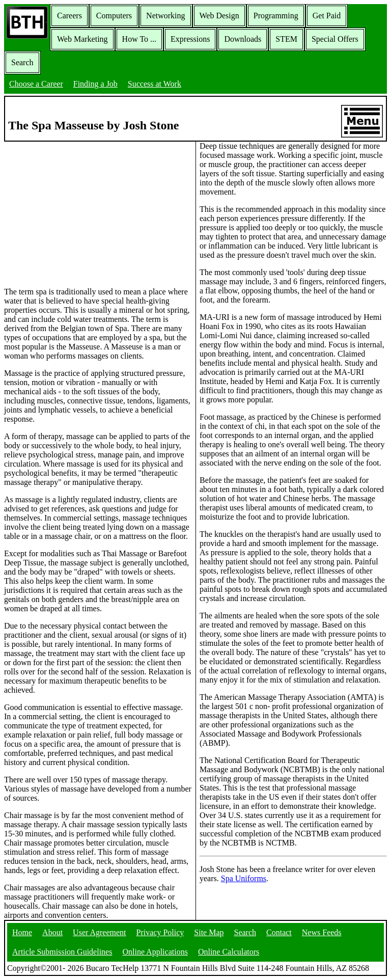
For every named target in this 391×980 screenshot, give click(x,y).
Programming (276, 16)
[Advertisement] (98, 213)
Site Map (209, 932)
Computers (114, 16)
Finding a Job (95, 84)
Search (22, 62)
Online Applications (155, 952)
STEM (286, 39)
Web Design (219, 16)
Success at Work (155, 84)
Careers (69, 16)
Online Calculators (229, 952)
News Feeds (322, 932)
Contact (279, 932)
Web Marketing (82, 39)
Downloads (243, 39)
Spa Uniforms (244, 878)
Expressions (190, 39)
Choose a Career (36, 84)
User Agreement (99, 932)
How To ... (139, 39)
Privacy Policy (160, 932)
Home (22, 932)
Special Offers (335, 39)
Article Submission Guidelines (62, 952)
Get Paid (327, 16)
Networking (165, 16)
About (52, 932)
